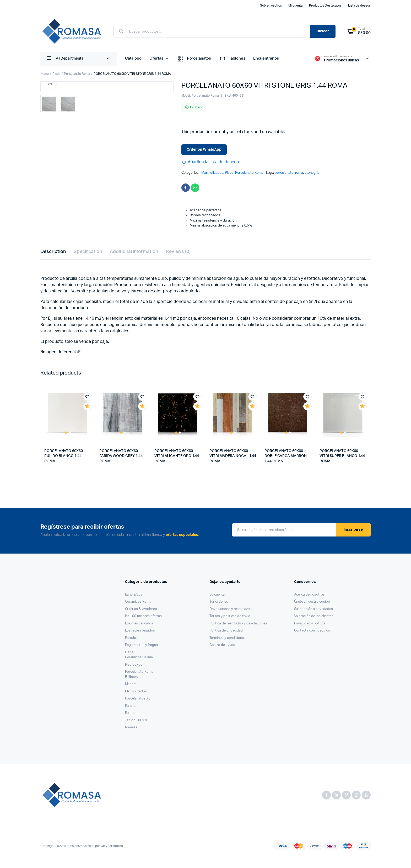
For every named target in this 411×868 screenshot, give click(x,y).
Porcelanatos (194, 59)
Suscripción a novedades (313, 611)
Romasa (131, 730)
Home (45, 74)
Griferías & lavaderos (141, 611)
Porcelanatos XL (138, 701)
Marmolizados (212, 173)
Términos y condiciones (228, 640)
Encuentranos (266, 58)
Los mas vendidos (139, 626)
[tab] (53, 254)
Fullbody (132, 679)
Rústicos (132, 715)
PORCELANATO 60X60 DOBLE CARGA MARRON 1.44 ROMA (286, 458)
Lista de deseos (359, 6)
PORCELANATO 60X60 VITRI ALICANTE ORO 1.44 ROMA (177, 458)
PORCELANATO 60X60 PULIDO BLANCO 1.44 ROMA (64, 458)
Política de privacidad (226, 633)
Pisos (56, 74)
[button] (210, 162)
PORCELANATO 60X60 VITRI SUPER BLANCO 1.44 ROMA (342, 458)
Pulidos (131, 708)
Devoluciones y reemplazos (231, 611)
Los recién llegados (140, 633)
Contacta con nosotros (312, 633)
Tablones (232, 59)
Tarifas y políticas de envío (230, 618)
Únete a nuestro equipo (312, 604)
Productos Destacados (325, 6)
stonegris (312, 173)
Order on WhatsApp (204, 150)
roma (299, 173)
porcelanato (284, 173)
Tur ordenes (219, 604)
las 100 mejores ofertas (143, 618)
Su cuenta (217, 597)
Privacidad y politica (310, 626)
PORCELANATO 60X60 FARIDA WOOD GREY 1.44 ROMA (121, 458)
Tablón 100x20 (137, 722)
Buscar (323, 31)
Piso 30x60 (134, 667)
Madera (131, 686)
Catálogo (133, 58)
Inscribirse (353, 532)
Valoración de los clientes (314, 618)
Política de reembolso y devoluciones (238, 626)
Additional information (134, 254)
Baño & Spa (134, 597)
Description (53, 254)
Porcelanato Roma (77, 74)
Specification (88, 254)
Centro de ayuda (222, 647)
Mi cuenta (295, 6)
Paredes (131, 640)
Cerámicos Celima (139, 659)
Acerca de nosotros (309, 597)
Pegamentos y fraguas (142, 647)
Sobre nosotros (271, 6)
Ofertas (156, 58)
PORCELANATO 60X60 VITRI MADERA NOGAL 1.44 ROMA (233, 458)
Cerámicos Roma (138, 604)
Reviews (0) (178, 254)
